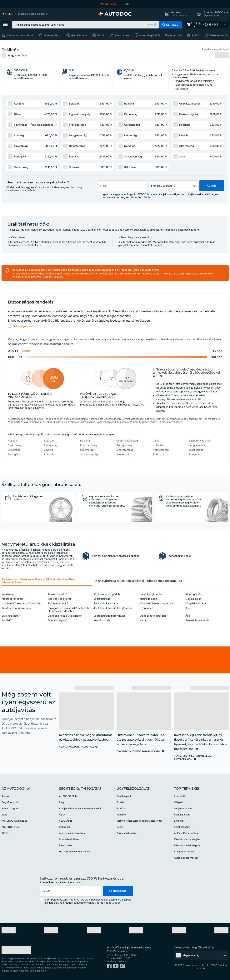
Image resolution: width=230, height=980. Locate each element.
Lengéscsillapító (183, 808)
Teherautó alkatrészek (20, 35)
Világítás (179, 802)
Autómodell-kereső (185, 852)
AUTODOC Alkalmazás (14, 821)
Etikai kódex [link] (66, 845)
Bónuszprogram (10, 808)
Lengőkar (179, 821)
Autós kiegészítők (150, 35)
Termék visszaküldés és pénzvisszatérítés (140, 821)
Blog (61, 802)
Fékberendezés (219, 35)
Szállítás (121, 808)
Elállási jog (65, 827)
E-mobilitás (180, 796)
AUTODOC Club (68, 796)
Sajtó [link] (4, 815)
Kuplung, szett (182, 815)
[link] (25, 14)
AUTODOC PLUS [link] (11, 827)
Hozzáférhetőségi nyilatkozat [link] (75, 852)
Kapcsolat (122, 815)
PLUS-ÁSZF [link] (66, 821)
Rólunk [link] (5, 796)
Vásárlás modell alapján (187, 845)
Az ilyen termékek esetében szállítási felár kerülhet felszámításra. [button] (38, 581)
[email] (70, 891)
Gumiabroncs (79, 35)
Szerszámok (122, 35)
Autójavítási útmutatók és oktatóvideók (80, 808)
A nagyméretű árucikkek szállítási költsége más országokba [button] (139, 581)
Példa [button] (150, 25)
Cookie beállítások (69, 839)
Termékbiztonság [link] (126, 833)
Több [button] (147, 197)
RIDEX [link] (5, 833)
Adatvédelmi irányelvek (72, 833)
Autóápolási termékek (186, 833)
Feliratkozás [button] (118, 891)
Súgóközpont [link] (124, 796)
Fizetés (120, 802)
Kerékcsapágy (182, 827)
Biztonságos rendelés (25, 326)
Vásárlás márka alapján (187, 839)
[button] (178, 14)
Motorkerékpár (52, 35)
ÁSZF (62, 815)
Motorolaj (176, 35)
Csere (120, 827)
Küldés (212, 186)
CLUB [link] (126, 4)
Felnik (101, 35)
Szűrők (196, 35)
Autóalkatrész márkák (186, 858)
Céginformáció (10, 802)
